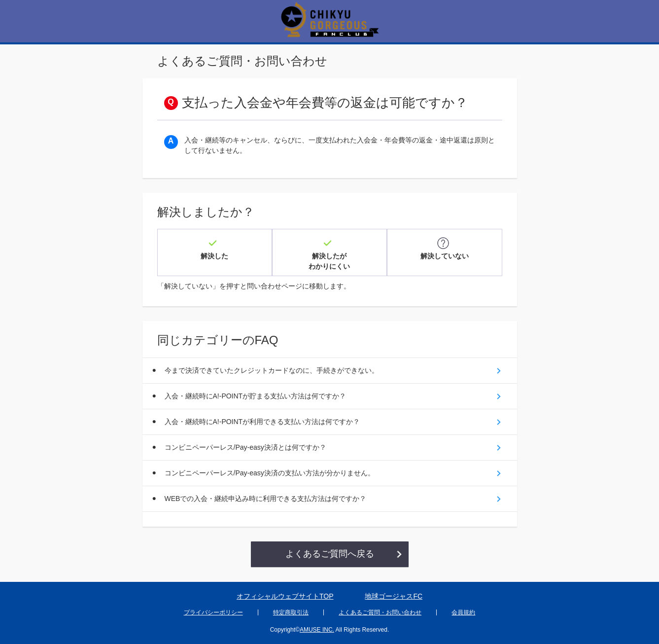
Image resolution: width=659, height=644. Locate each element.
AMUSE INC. (317, 630)
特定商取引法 (291, 612)
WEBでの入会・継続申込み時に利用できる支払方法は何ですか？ (266, 499)
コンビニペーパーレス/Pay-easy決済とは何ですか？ (245, 447)
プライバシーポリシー (213, 612)
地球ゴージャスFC (394, 596)
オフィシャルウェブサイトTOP (285, 596)
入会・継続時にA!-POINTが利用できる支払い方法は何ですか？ (262, 422)
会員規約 (463, 612)
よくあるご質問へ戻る (330, 554)
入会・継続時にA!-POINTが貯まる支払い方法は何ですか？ (256, 396)
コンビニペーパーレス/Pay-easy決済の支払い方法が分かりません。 (270, 473)
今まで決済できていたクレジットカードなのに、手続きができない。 (272, 370)
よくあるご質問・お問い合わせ (380, 612)
